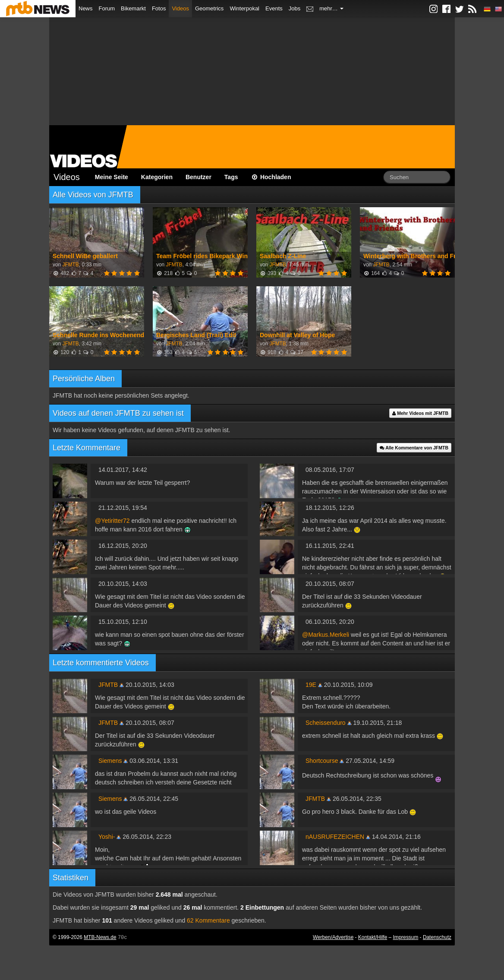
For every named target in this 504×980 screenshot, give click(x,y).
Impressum (406, 937)
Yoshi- (107, 837)
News (86, 8)
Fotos (159, 8)
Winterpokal (244, 8)
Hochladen (271, 177)
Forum (107, 8)
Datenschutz (437, 937)
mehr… (331, 8)
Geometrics (209, 8)
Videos (180, 8)
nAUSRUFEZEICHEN (335, 837)
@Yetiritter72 (112, 521)
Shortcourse (322, 761)
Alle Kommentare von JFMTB (414, 448)
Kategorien (157, 177)
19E (311, 685)
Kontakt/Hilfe (373, 937)
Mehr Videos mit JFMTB (420, 413)
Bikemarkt (133, 8)
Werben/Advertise (333, 937)
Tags (231, 177)
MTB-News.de (100, 937)
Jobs (295, 8)
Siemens (110, 761)
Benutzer (198, 177)
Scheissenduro (326, 723)
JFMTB (70, 265)
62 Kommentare (208, 920)
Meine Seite (112, 177)
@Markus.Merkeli (326, 635)
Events (274, 8)
